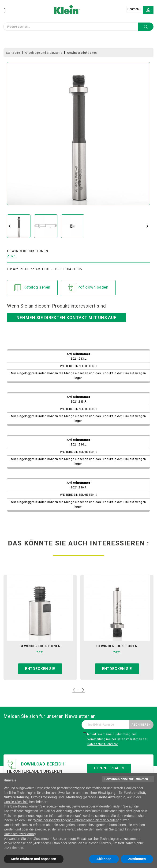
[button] (148, 10)
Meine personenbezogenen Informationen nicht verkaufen (76, 820)
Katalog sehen (32, 288)
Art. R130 (20, 269)
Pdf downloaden (88, 288)
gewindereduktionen (40, 646)
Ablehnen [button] (104, 859)
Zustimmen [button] (137, 859)
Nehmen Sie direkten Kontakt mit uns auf (66, 318)
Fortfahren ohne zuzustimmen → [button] (128, 779)
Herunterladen (109, 768)
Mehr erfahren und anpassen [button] (34, 859)
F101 (46, 269)
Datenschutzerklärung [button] (20, 834)
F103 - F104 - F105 (67, 269)
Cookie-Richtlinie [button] (16, 802)
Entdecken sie (40, 669)
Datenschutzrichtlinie (103, 744)
